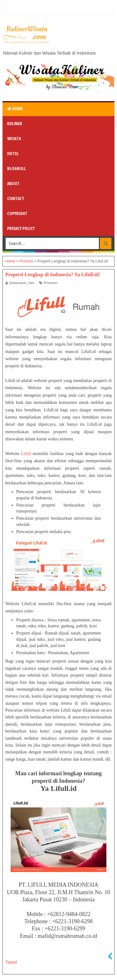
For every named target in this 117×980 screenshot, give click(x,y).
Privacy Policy (21, 228)
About (13, 183)
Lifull (26, 454)
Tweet (11, 962)
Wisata (14, 138)
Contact (16, 198)
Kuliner (15, 123)
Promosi (51, 283)
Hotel (13, 153)
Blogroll (17, 168)
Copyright (17, 213)
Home (15, 108)
